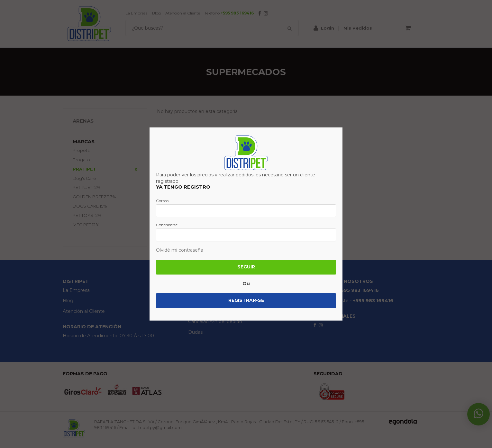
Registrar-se (246, 300)
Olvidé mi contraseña (180, 250)
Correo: (163, 201)
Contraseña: (167, 225)
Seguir (246, 267)
